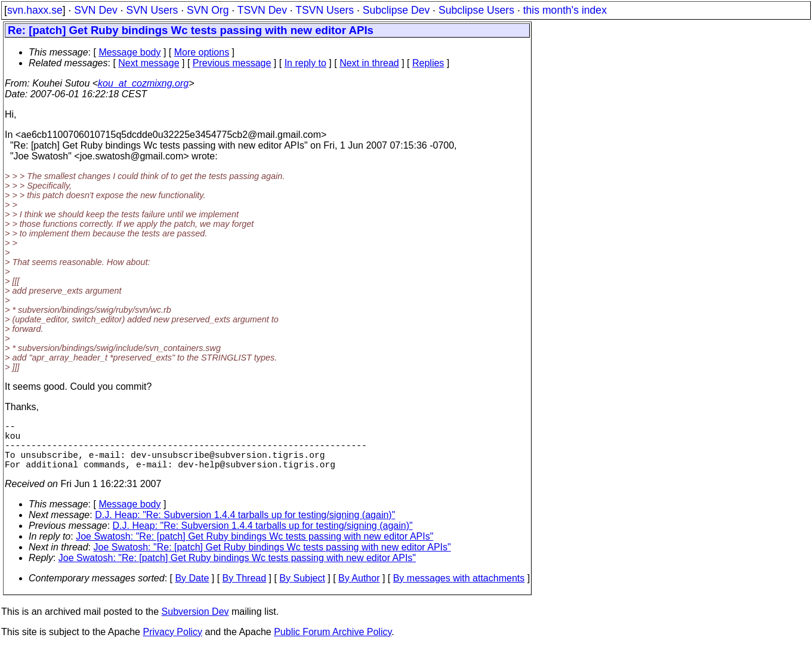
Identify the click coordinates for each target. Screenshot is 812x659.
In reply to (305, 63)
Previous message (232, 63)
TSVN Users (325, 10)
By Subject (302, 590)
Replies (428, 63)
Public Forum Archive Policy (333, 644)
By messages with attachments (459, 590)
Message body (129, 52)
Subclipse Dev (396, 10)
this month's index (565, 10)
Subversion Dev (195, 623)
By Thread (245, 590)
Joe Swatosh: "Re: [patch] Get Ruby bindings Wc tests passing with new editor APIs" (254, 548)
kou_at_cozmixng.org (143, 83)
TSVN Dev (262, 10)
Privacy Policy (172, 644)
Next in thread (369, 63)
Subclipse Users (476, 10)
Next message (149, 63)
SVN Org (208, 10)
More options (202, 52)
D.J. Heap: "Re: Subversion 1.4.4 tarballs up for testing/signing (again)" (245, 527)
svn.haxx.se (35, 10)
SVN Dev (95, 10)
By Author (359, 590)
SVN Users (152, 10)
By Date (192, 590)
